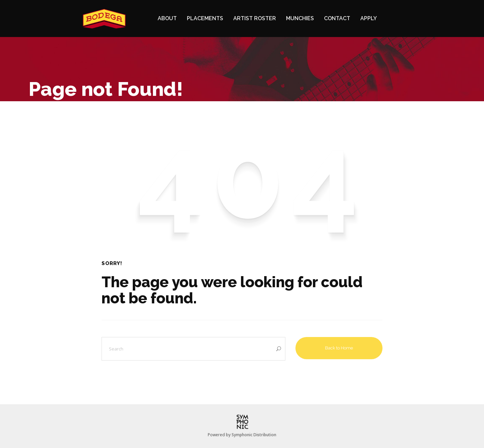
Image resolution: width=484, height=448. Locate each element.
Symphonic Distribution (254, 435)
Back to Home (339, 348)
